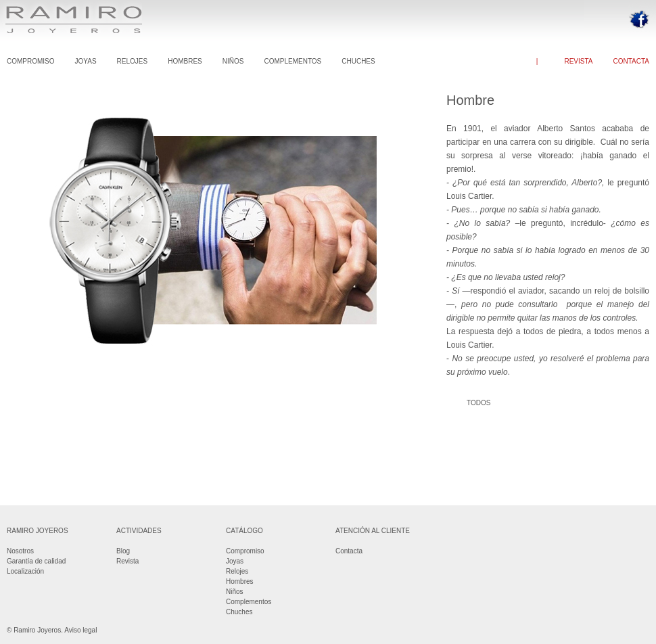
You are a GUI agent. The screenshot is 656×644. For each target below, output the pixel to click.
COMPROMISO (31, 61)
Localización (25, 571)
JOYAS (86, 61)
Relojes (237, 571)
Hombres (240, 581)
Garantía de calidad (36, 561)
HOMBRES (185, 61)
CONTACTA (631, 61)
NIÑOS (233, 61)
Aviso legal (80, 630)
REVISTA (578, 61)
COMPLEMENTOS (292, 61)
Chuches (239, 612)
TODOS (478, 403)
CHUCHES (358, 61)
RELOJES (133, 61)
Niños (235, 592)
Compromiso (245, 551)
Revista (127, 561)
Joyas (235, 561)
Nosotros (20, 551)
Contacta (349, 551)
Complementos (249, 602)
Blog (123, 551)
